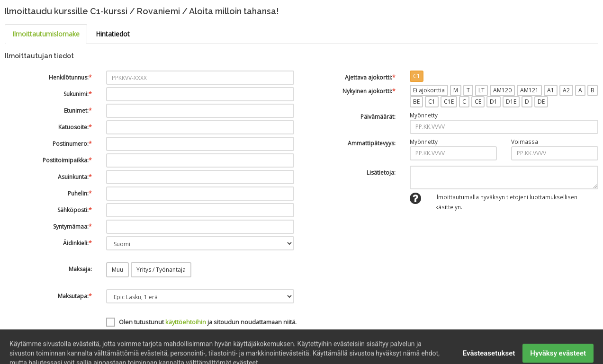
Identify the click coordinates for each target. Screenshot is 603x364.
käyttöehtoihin (186, 322)
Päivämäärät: (378, 117)
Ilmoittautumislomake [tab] (46, 34)
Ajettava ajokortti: (370, 77)
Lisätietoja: (381, 173)
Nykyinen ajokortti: (369, 91)
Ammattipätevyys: (372, 143)
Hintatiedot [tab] (113, 34)
